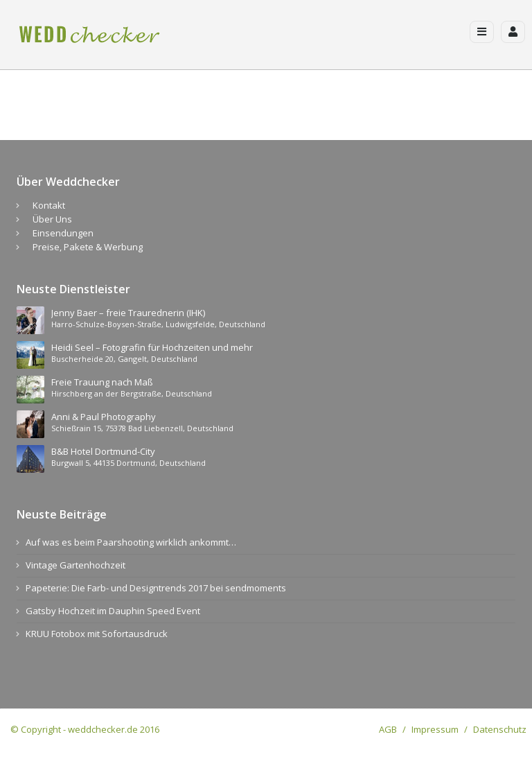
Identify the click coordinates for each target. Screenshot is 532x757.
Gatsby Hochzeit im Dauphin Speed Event (113, 611)
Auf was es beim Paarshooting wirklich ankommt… (131, 542)
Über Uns (52, 219)
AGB (388, 729)
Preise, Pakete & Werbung (88, 247)
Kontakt (49, 205)
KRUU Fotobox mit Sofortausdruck (97, 634)
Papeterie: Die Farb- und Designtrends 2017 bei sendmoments (156, 588)
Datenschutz (500, 729)
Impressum (435, 729)
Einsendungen (63, 233)
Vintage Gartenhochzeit (76, 565)
